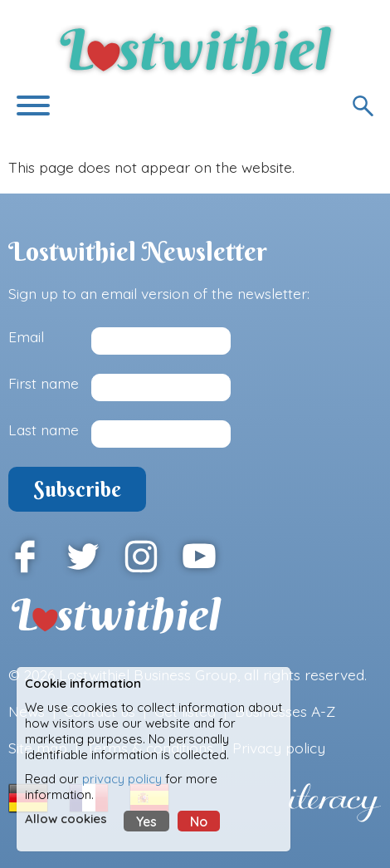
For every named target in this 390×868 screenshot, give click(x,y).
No (199, 821)
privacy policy (122, 779)
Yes (146, 821)
